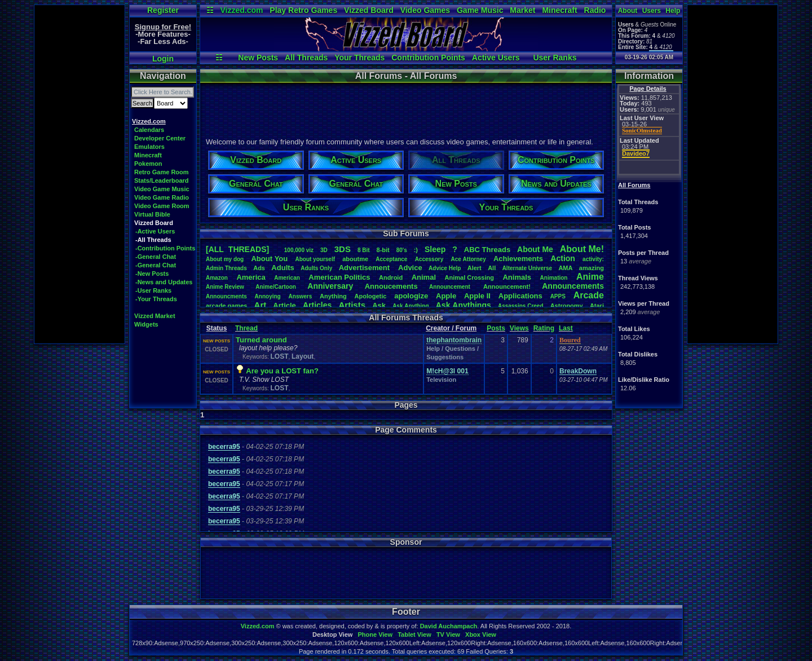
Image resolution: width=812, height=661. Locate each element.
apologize (411, 296)
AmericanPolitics (339, 277)
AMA (565, 268)
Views (519, 328)
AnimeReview (225, 287)
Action (563, 258)
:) (416, 250)
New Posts (258, 58)
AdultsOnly (316, 268)
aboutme (355, 259)
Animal (424, 277)
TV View (448, 634)
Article (284, 305)
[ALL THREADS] (237, 249)
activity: (593, 259)
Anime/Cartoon (276, 287)
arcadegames (226, 306)
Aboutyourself (315, 259)
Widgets (146, 324)
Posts (496, 328)
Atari (597, 306)
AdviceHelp (445, 268)
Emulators (149, 147)
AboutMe (535, 249)
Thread (246, 328)
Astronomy (567, 306)
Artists (352, 305)
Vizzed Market (155, 316)
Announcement (451, 287)
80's (402, 250)
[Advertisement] (80, 174)
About (628, 11)
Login (163, 59)
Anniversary (330, 286)
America (251, 277)
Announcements (573, 286)
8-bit (383, 250)
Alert (475, 268)
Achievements (518, 259)
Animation (554, 278)
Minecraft (559, 10)
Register (163, 10)
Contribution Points (428, 58)
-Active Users (155, 231)
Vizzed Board (369, 10)
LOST (279, 356)
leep (435, 249)
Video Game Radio (162, 197)
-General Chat (156, 257)
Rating (544, 328)
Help (673, 11)
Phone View (375, 634)
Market (522, 10)
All (492, 268)
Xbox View (481, 634)
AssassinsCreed (521, 306)
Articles (317, 305)
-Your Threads (156, 299)
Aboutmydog (225, 259)
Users (652, 11)
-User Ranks (153, 290)
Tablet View (414, 634)
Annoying (268, 296)
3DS (343, 249)
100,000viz (299, 250)
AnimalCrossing (469, 277)
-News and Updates (164, 282)
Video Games (425, 10)
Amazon (217, 278)
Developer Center (160, 138)
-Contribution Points (165, 248)
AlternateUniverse (527, 268)
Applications (520, 296)
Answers (301, 296)
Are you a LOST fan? (282, 371)
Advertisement (365, 268)
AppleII (477, 296)
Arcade (589, 295)
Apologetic (371, 296)
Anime (590, 277)
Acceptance (391, 259)
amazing (592, 268)
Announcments (226, 296)
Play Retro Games (303, 10)
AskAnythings (464, 305)
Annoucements (391, 286)
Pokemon (148, 164)
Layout (303, 356)
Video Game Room (162, 206)
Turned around (261, 340)
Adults (283, 268)
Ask (379, 305)
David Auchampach (449, 626)
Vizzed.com (241, 10)
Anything (333, 296)
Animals (517, 277)
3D (324, 250)
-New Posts (152, 274)
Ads (259, 268)
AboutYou (269, 259)
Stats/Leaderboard (162, 180)
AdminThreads (226, 268)
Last (566, 328)
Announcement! (507, 287)
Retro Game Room (162, 172)
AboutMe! (582, 249)
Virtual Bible (152, 214)
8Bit (364, 250)
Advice (410, 268)
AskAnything (411, 306)
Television (441, 380)
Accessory (429, 259)
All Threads (306, 58)
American (287, 278)
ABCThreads (487, 250)
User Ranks (555, 58)
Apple (446, 296)
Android (391, 277)
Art (261, 305)
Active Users (496, 58)
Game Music (480, 10)
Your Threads (359, 58)
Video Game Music (162, 189)
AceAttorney (468, 259)
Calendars (149, 130)
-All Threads (153, 240)
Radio (595, 10)
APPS (558, 296)
